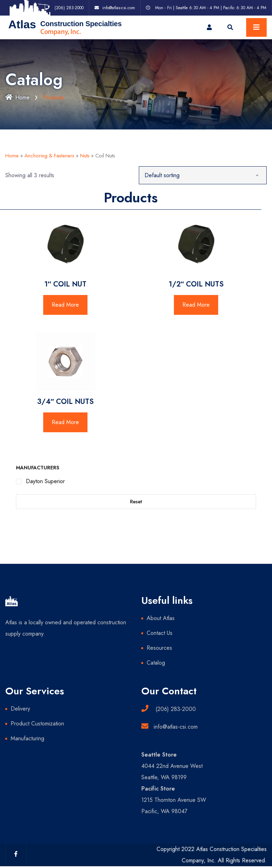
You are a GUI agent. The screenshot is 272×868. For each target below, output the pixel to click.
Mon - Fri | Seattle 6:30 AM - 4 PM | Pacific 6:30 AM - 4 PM (211, 8)
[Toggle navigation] (256, 27)
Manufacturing (27, 738)
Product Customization (37, 724)
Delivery (20, 709)
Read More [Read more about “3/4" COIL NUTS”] (65, 422)
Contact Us (160, 633)
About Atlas (161, 618)
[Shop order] (203, 175)
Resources (159, 648)
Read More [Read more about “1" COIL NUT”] (65, 305)
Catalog (156, 663)
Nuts (85, 156)
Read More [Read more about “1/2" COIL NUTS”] (196, 305)
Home (18, 97)
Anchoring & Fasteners (49, 156)
